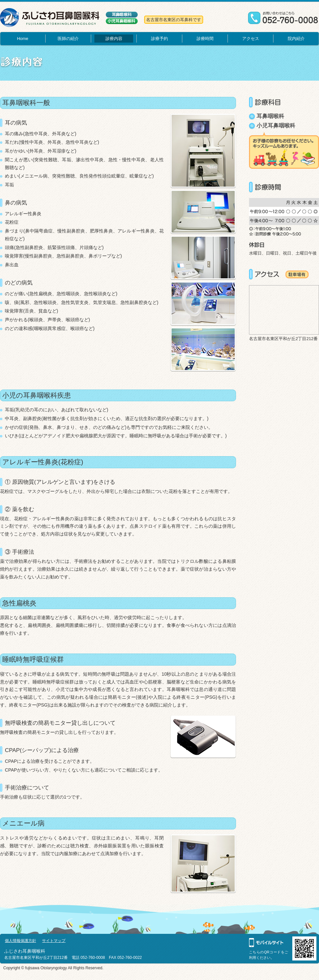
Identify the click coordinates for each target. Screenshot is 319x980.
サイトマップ (54, 941)
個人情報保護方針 (21, 941)
